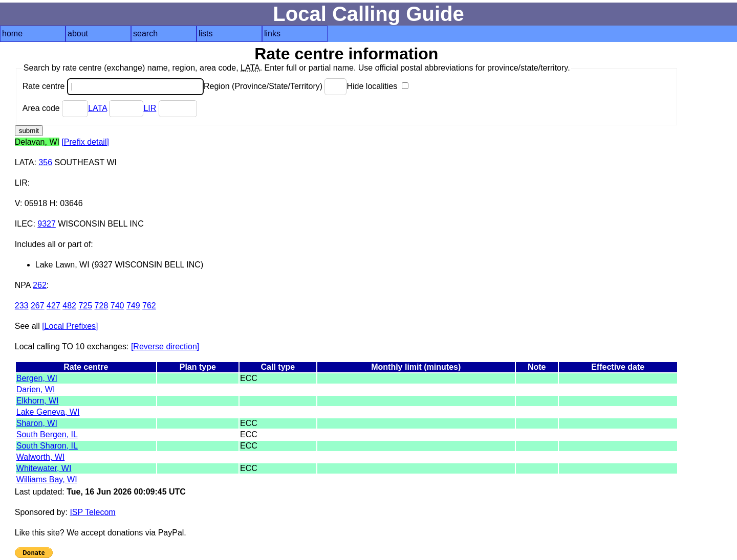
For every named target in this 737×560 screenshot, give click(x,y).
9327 (47, 224)
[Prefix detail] (85, 142)
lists (206, 33)
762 (149, 306)
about (78, 33)
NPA (23, 285)
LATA (97, 108)
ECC (249, 378)
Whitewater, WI (44, 468)
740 (117, 306)
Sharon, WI (37, 423)
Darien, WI (36, 389)
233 (22, 306)
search (145, 33)
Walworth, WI (41, 457)
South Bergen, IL (47, 434)
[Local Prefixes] (70, 326)
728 (102, 306)
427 (53, 306)
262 (40, 285)
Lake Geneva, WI (48, 412)
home (12, 33)
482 (69, 306)
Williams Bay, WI (47, 479)
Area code (55, 108)
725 (85, 306)
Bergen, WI (37, 378)
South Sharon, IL (47, 446)
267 (38, 306)
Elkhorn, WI (38, 401)
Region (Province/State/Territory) (275, 86)
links (272, 33)
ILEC (24, 224)
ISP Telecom (92, 512)
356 (45, 162)
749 (133, 306)
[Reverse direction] (165, 346)
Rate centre (113, 86)
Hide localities (377, 86)
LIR (150, 108)
